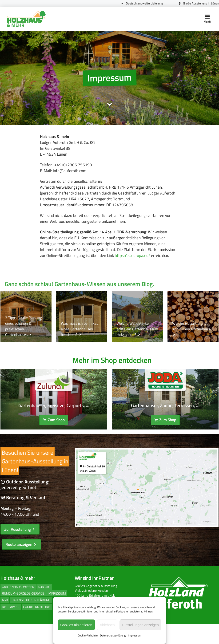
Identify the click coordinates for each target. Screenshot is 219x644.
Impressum (135, 636)
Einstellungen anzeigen (141, 625)
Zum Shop (54, 437)
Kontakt (44, 607)
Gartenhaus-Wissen (18, 607)
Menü (207, 19)
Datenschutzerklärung (113, 636)
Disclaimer (10, 626)
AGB (4, 620)
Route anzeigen (21, 564)
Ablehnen (107, 625)
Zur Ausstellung (20, 549)
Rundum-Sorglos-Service (23, 613)
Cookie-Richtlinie (88, 636)
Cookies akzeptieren (76, 625)
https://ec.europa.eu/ (72, 270)
